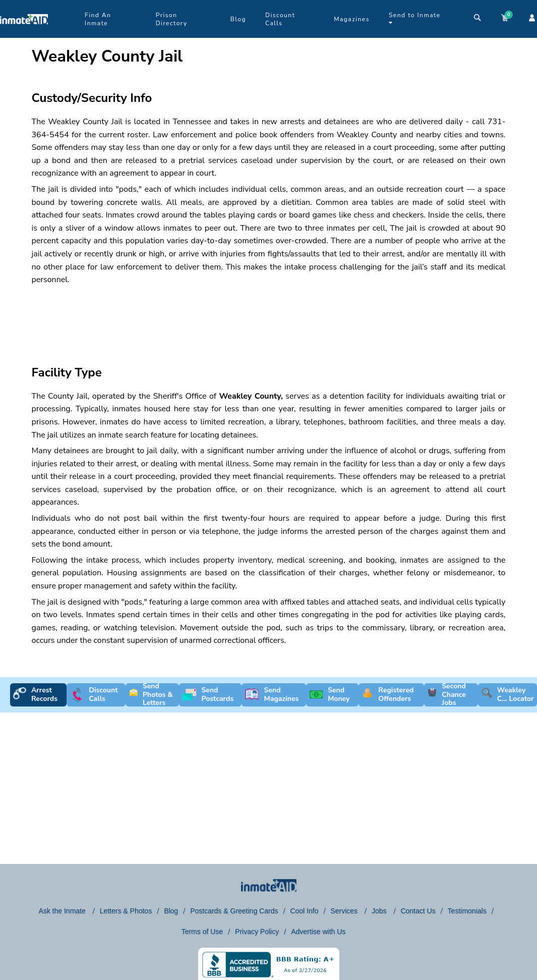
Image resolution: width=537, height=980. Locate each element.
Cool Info (304, 911)
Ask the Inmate (63, 911)
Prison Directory (172, 19)
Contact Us (418, 911)
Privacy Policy (257, 932)
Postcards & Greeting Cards (234, 911)
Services (345, 911)
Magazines (352, 19)
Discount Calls (280, 19)
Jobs (380, 911)
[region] (213, 316)
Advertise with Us (318, 932)
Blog (238, 19)
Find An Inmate (98, 19)
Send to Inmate (415, 18)
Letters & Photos (126, 911)
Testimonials (467, 911)
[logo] (24, 35)
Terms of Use (202, 932)
